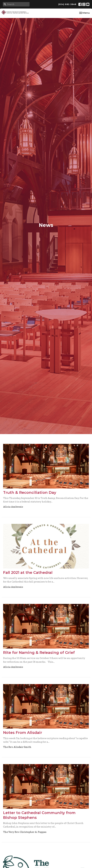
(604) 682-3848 (67, 4)
